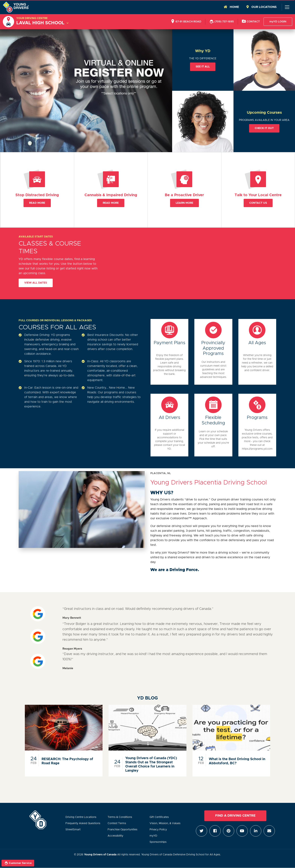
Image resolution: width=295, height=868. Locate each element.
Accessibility (115, 836)
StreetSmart (73, 830)
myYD (153, 836)
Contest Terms (117, 823)
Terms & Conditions (120, 817)
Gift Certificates (159, 817)
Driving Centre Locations (81, 817)
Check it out (264, 128)
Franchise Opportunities (122, 830)
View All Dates (36, 283)
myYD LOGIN (278, 22)
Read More (37, 203)
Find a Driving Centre (235, 816)
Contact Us (258, 203)
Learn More (184, 203)
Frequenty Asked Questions (83, 823)
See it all (203, 67)
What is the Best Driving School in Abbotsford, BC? (237, 761)
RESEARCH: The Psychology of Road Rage (67, 761)
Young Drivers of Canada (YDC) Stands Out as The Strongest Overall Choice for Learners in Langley (151, 764)
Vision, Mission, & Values (165, 823)
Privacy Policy (158, 830)
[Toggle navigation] (287, 7)
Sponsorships (158, 842)
